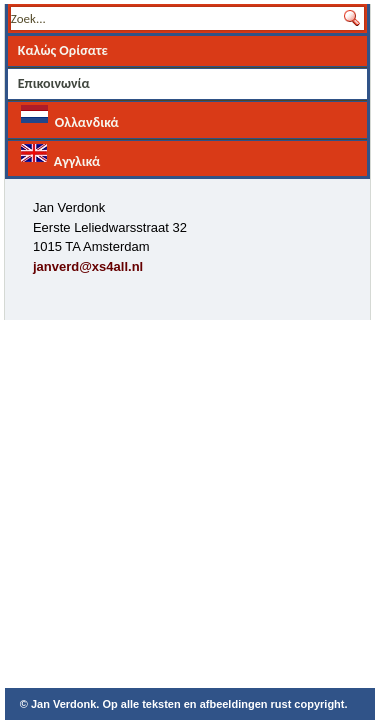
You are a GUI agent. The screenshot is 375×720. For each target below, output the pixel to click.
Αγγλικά (60, 156)
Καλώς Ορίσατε (63, 50)
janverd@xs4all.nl (88, 266)
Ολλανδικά (70, 117)
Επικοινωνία (54, 83)
